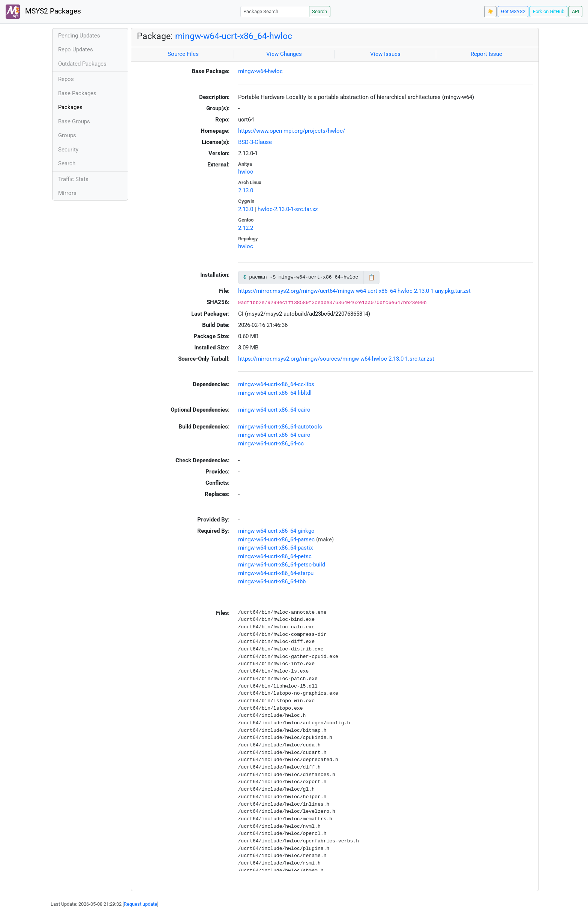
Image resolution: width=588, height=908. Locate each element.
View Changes (284, 54)
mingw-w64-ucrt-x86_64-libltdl (275, 393)
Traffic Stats (73, 179)
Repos (66, 79)
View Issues (385, 54)
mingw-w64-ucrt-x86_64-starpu (276, 573)
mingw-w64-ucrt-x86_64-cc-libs (276, 384)
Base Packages (77, 93)
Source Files (183, 54)
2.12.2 (246, 228)
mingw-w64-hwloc (260, 71)
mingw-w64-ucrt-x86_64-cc (271, 444)
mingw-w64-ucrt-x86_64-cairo (274, 410)
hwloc (246, 172)
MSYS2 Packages (43, 12)
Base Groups (74, 121)
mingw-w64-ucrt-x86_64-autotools (280, 427)
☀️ (490, 11)
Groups (67, 135)
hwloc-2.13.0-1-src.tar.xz (288, 209)
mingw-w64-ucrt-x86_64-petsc (275, 556)
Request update (140, 904)
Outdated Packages (82, 64)
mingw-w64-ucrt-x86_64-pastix (275, 548)
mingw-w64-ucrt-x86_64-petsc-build (282, 565)
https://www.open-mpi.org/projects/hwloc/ (292, 131)
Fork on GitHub (549, 11)
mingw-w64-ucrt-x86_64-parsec (276, 539)
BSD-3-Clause (255, 142)
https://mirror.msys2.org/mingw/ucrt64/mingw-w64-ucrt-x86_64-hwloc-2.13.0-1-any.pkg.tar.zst (354, 291)
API (576, 11)
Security (68, 150)
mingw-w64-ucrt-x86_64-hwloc (234, 36)
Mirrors (67, 193)
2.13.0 (246, 190)
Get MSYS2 (513, 11)
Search (319, 11)
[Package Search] (275, 11)
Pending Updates (79, 36)
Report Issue (486, 54)
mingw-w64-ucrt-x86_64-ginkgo (276, 531)
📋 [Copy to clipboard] (371, 277)
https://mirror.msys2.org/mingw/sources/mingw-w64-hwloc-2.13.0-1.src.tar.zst (336, 359)
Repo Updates (76, 49)
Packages (70, 107)
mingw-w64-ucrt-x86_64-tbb (272, 581)
